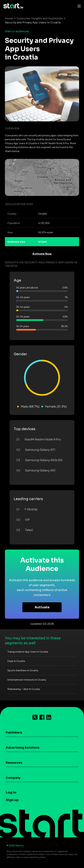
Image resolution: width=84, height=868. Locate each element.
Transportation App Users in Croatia (28, 652)
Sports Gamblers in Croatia (23, 670)
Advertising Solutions (23, 748)
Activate (42, 607)
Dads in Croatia (16, 661)
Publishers (14, 733)
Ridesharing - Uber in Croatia (24, 689)
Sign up (12, 800)
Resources (14, 763)
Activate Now (42, 254)
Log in (11, 792)
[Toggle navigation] (78, 6)
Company (13, 778)
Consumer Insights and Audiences (40, 18)
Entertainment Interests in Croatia (27, 680)
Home (9, 18)
